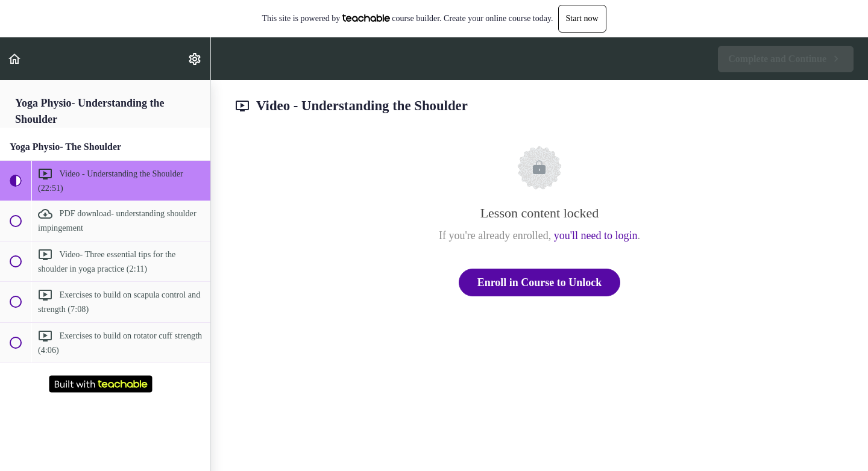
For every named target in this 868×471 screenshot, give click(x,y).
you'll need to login (596, 235)
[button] (15, 59)
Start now (582, 18)
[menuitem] (195, 59)
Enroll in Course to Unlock (540, 282)
